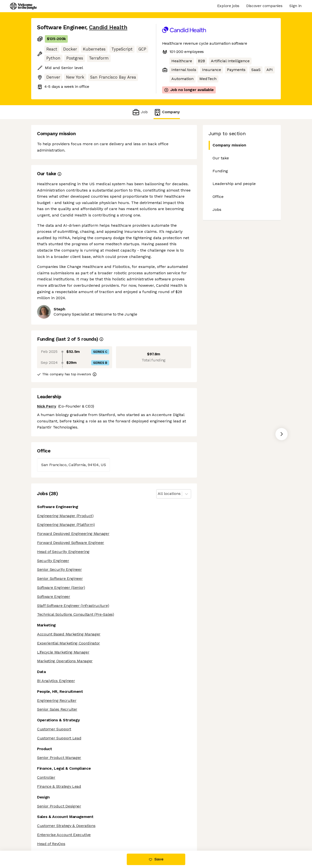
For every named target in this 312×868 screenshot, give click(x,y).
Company (167, 112)
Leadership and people (234, 184)
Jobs (217, 209)
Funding (220, 171)
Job (140, 112)
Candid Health (108, 27)
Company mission (227, 145)
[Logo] (23, 6)
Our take (221, 158)
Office (218, 197)
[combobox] (158, 494)
